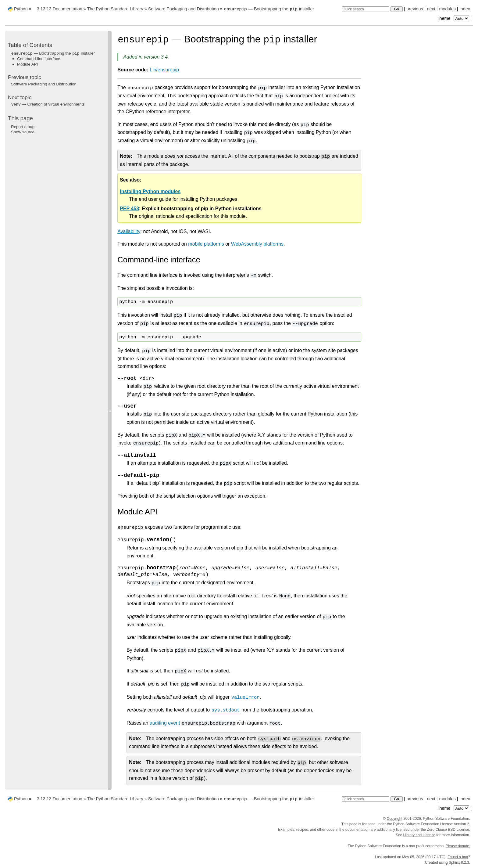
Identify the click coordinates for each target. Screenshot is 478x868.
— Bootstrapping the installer (269, 9)
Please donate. (458, 846)
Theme (454, 18)
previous (415, 9)
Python (21, 9)
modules (447, 9)
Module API (27, 64)
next (431, 9)
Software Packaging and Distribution (184, 9)
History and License (419, 835)
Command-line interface (39, 59)
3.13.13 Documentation (60, 9)
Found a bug (458, 857)
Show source (23, 132)
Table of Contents (30, 45)
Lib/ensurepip (164, 70)
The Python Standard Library (115, 9)
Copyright (394, 819)
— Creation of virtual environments (48, 104)
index (465, 9)
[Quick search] (366, 9)
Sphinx (454, 863)
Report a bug (23, 127)
